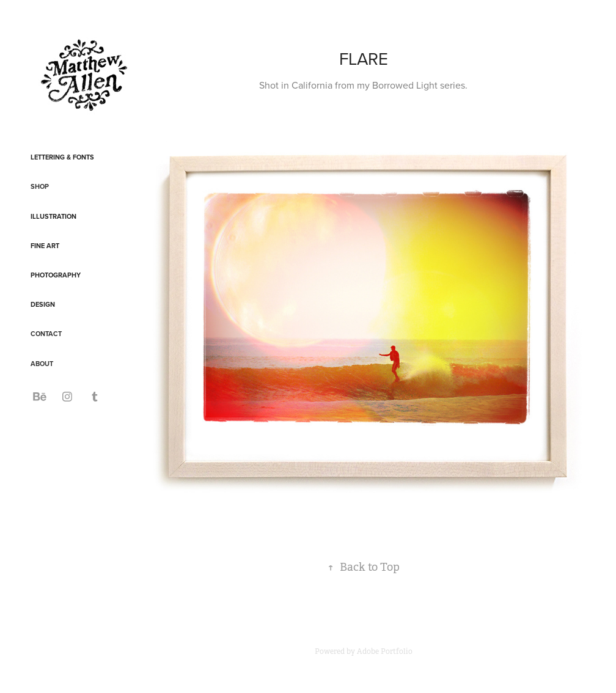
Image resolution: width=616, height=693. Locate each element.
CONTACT (46, 334)
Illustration (53, 216)
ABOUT (42, 364)
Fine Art (45, 246)
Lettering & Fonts (62, 157)
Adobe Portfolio (385, 651)
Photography (56, 275)
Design (43, 304)
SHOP (40, 186)
